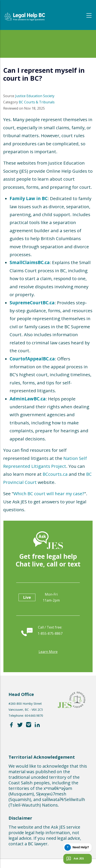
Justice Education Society (35, 96)
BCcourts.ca (55, 474)
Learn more (48, 652)
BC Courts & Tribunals (37, 102)
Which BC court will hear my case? (49, 493)
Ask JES (75, 859)
